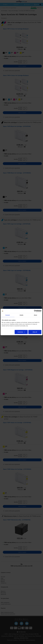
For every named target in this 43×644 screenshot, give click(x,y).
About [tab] (35, 315)
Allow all (35, 332)
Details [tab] (21, 315)
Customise (21, 332)
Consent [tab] (8, 315)
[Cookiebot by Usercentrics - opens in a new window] (35, 311)
